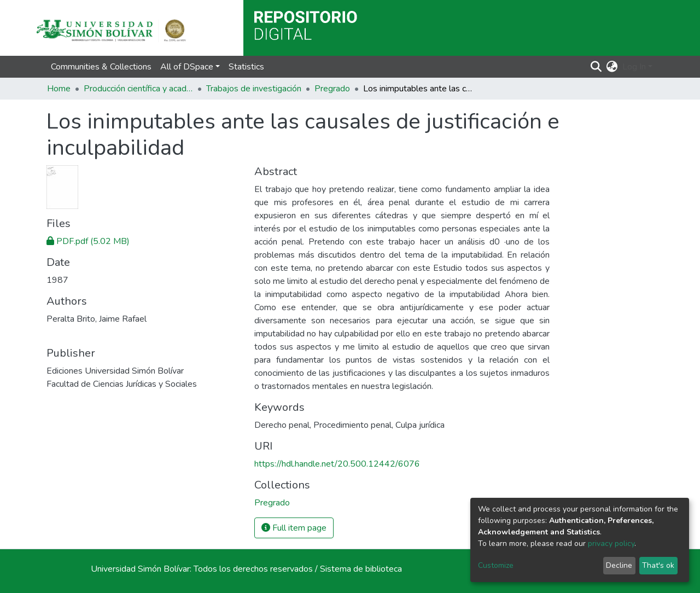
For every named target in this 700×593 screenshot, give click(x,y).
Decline (619, 565)
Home (59, 89)
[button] (612, 67)
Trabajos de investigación (254, 89)
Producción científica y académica (138, 89)
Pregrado (332, 89)
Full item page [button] (294, 528)
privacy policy (611, 543)
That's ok (658, 565)
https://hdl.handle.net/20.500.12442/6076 (337, 464)
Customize (496, 565)
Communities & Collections (101, 67)
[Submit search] (596, 67)
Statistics (246, 67)
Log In (634, 67)
